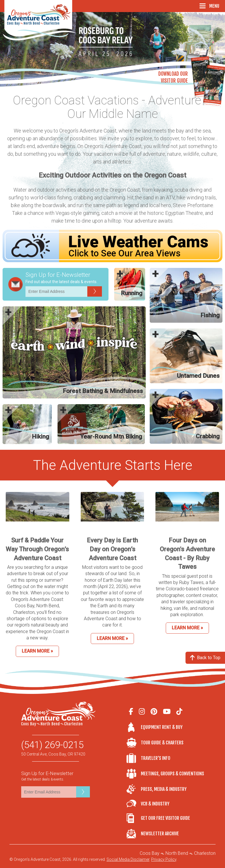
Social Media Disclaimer (128, 859)
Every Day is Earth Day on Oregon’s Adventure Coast (112, 549)
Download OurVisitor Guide (173, 77)
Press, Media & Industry (164, 789)
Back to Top (205, 658)
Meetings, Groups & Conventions (172, 774)
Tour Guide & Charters (162, 743)
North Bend (177, 853)
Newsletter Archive (160, 834)
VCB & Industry (134, 804)
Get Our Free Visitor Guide (165, 818)
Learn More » (37, 651)
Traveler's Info (156, 758)
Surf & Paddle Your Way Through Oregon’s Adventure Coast (37, 549)
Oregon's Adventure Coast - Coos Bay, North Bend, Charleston (40, 20)
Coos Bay (150, 853)
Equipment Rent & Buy (162, 727)
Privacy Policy (164, 859)
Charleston (205, 853)
